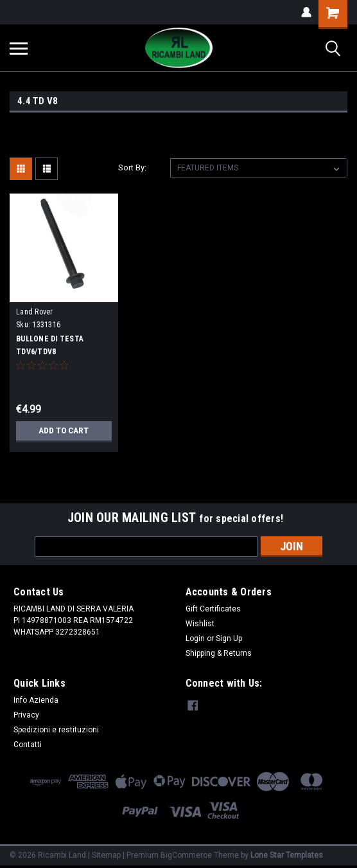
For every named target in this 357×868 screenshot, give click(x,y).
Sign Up (229, 638)
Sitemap (106, 855)
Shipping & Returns (219, 653)
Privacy (26, 715)
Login (195, 638)
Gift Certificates (213, 609)
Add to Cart (64, 431)
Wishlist (200, 624)
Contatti (28, 745)
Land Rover (35, 312)
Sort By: (132, 167)
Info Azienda (36, 700)
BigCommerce (186, 855)
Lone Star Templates (287, 855)
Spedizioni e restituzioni (56, 730)
